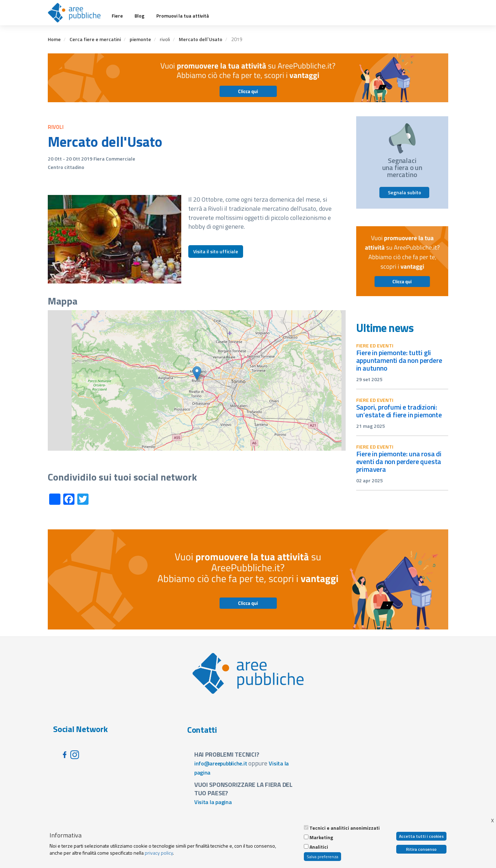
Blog (139, 16)
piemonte (140, 39)
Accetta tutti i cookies (421, 836)
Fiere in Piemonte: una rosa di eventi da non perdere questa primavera (399, 461)
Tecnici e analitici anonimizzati (345, 828)
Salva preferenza (322, 857)
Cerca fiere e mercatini (95, 39)
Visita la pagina (213, 802)
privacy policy (159, 853)
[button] (197, 373)
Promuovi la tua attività (183, 16)
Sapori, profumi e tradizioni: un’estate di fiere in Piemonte (399, 411)
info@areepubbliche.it (221, 763)
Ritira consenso (421, 849)
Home (54, 39)
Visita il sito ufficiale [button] (216, 251)
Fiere (117, 16)
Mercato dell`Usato (201, 39)
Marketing (321, 837)
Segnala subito (404, 192)
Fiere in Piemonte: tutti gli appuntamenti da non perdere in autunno (399, 360)
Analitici (319, 847)
